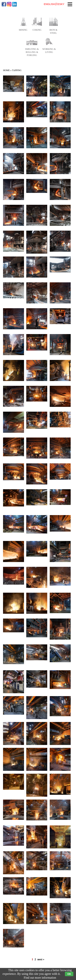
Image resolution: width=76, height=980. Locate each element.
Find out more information (40, 978)
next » (41, 959)
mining (23, 30)
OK (69, 974)
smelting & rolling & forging (32, 52)
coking (37, 30)
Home (6, 70)
